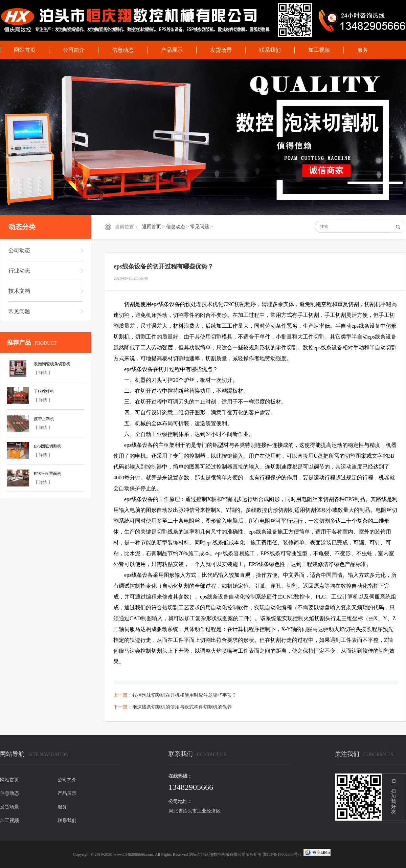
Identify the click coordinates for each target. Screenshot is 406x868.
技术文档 (19, 291)
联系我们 (270, 50)
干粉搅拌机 (44, 391)
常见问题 (200, 227)
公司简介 (74, 50)
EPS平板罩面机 (48, 474)
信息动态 (123, 50)
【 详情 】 (43, 373)
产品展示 (172, 50)
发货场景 (221, 50)
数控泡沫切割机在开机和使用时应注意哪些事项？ (184, 695)
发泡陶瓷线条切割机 (52, 364)
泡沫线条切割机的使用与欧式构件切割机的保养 (182, 707)
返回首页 (152, 227)
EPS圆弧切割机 (48, 446)
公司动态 (19, 250)
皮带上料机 (44, 419)
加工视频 (319, 50)
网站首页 (25, 50)
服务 (363, 50)
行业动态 (19, 271)
